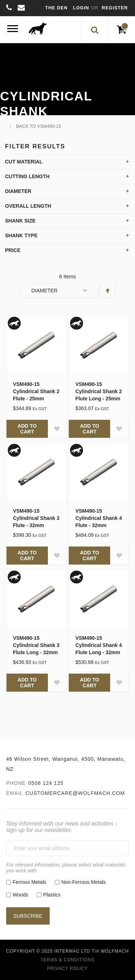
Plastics (52, 895)
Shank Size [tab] (20, 221)
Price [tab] (13, 250)
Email (15, 793)
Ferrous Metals (29, 882)
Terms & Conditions (67, 960)
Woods (20, 895)
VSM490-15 (49, 126)
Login (82, 8)
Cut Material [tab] (24, 162)
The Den (57, 8)
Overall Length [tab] (28, 206)
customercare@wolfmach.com (75, 793)
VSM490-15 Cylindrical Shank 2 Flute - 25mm (36, 391)
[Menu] (13, 30)
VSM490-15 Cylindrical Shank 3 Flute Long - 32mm (36, 645)
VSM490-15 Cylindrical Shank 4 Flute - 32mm (98, 518)
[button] (57, 429)
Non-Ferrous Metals (84, 882)
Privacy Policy (67, 968)
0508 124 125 (46, 783)
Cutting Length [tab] (27, 176)
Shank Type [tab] (21, 235)
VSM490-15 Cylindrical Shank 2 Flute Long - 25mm (98, 391)
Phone (16, 783)
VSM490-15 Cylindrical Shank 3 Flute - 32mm (36, 518)
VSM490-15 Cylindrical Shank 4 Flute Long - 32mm (98, 645)
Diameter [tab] (18, 191)
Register (115, 8)
